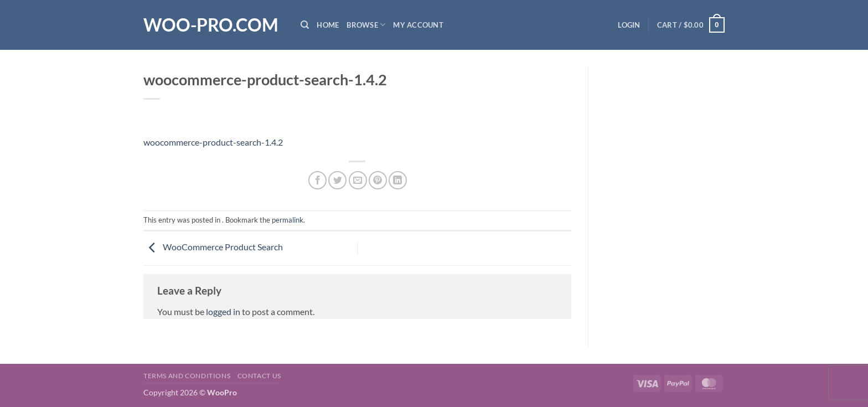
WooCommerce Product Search (213, 247)
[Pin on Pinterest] (378, 180)
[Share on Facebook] (317, 180)
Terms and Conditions (187, 376)
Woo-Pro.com (211, 25)
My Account (418, 25)
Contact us (259, 376)
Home (328, 25)
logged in (223, 311)
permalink (288, 220)
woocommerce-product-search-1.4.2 (213, 142)
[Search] (305, 25)
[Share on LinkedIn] (398, 180)
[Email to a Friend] (358, 180)
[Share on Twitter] (337, 180)
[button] (629, 25)
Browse (366, 25)
